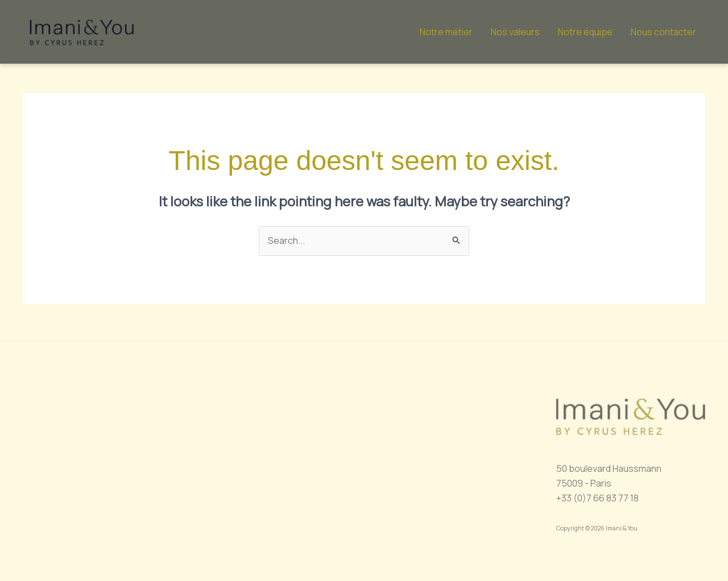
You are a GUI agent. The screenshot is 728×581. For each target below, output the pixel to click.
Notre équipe (585, 32)
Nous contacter (663, 32)
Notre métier (446, 32)
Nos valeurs (515, 32)
